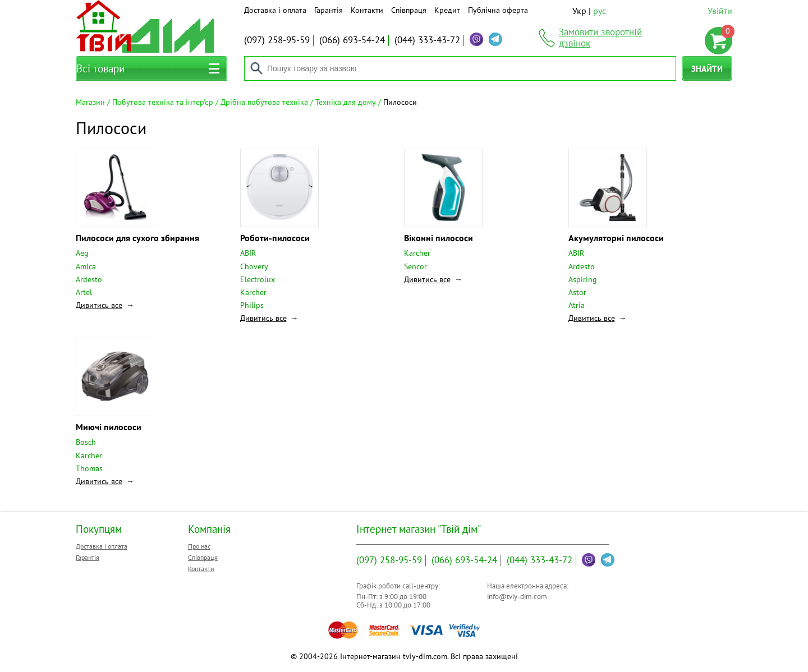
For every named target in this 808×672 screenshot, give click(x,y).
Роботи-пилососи (275, 238)
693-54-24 (352, 40)
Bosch (86, 442)
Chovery (254, 266)
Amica (86, 266)
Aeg (82, 253)
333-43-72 (427, 40)
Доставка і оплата (275, 10)
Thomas (89, 468)
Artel (84, 292)
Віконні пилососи (439, 238)
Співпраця (409, 10)
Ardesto (89, 279)
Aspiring (583, 279)
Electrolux (258, 279)
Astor (577, 292)
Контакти (367, 10)
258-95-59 (277, 40)
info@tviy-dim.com (517, 597)
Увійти (720, 11)
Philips (252, 305)
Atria (577, 305)
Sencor (416, 266)
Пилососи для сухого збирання (137, 238)
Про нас (199, 546)
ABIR (248, 253)
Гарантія (329, 10)
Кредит (447, 10)
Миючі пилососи (109, 427)
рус (600, 11)
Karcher (253, 292)
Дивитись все (99, 305)
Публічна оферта (498, 10)
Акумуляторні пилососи (616, 238)
